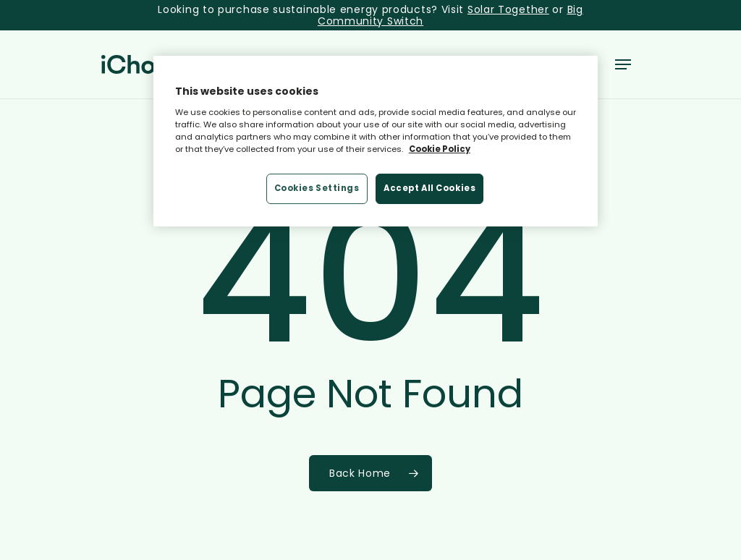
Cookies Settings (317, 188)
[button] (623, 64)
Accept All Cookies (429, 188)
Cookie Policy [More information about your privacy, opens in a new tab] (440, 149)
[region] (376, 141)
